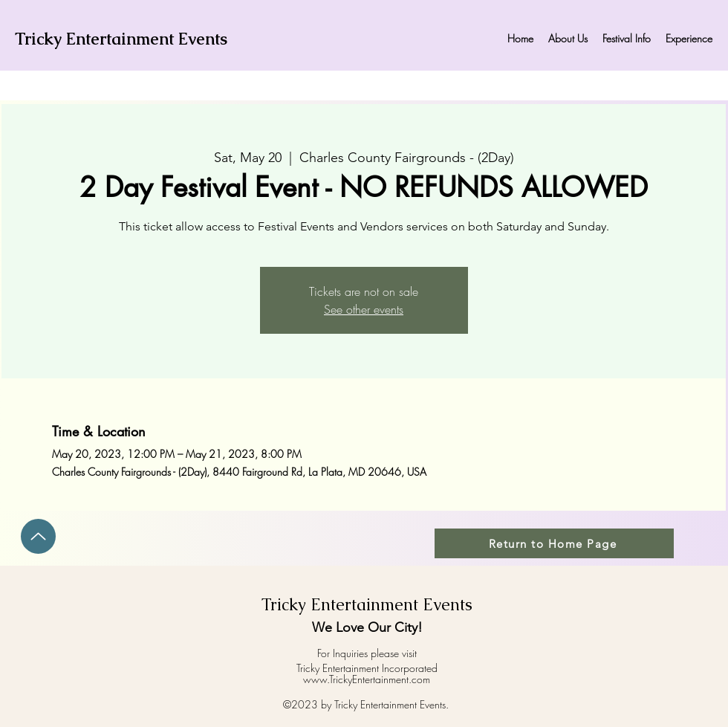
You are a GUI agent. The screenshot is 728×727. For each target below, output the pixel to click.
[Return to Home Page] (554, 543)
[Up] (38, 536)
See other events (364, 309)
